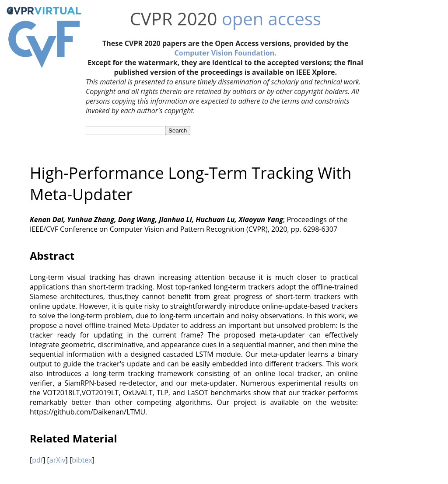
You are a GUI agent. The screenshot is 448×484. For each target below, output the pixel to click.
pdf (37, 460)
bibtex (82, 460)
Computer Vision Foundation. (226, 53)
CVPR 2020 (174, 19)
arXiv (58, 460)
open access (271, 19)
